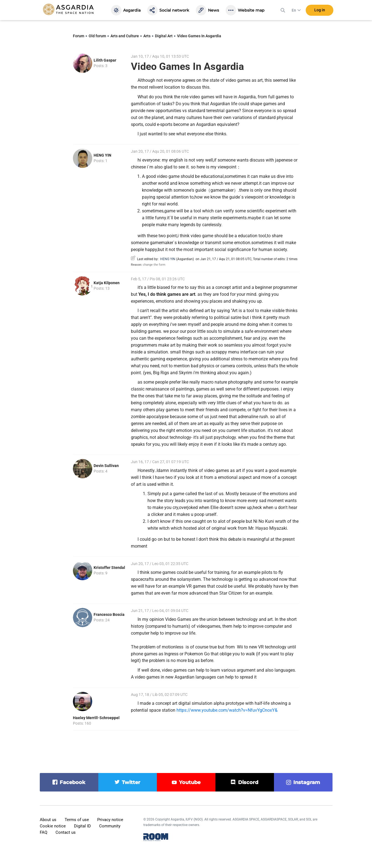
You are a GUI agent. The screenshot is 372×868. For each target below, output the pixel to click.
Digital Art (164, 36)
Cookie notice (53, 826)
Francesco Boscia (109, 614)
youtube (190, 782)
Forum (79, 36)
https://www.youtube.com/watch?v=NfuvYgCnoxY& (227, 710)
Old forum (97, 36)
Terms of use (77, 820)
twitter (131, 782)
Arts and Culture (125, 36)
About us (48, 820)
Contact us (66, 832)
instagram (307, 782)
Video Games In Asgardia (199, 36)
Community (110, 826)
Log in (320, 11)
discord (248, 782)
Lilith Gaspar (105, 60)
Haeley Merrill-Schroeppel (96, 718)
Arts (147, 36)
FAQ (43, 832)
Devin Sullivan (106, 466)
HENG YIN (102, 155)
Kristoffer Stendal (109, 568)
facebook (72, 782)
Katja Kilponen (107, 283)
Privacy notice (110, 820)
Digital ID (82, 826)
